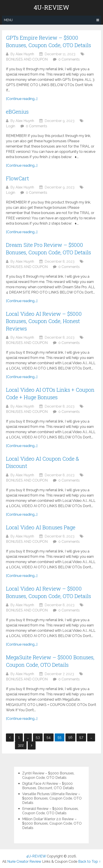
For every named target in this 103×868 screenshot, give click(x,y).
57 (81, 737)
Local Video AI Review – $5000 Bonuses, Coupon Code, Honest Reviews (44, 321)
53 (38, 737)
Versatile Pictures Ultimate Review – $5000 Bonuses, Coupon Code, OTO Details (52, 798)
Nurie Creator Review (24, 862)
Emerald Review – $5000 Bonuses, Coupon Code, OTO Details (50, 811)
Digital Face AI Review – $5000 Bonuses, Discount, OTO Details (48, 786)
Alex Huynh (25, 54)
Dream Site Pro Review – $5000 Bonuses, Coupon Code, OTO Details (48, 249)
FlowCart (17, 178)
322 (21, 745)
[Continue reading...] (22, 99)
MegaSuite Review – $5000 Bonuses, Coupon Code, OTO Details (50, 661)
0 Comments (69, 59)
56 (70, 737)
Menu (8, 20)
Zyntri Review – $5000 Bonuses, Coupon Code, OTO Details (48, 775)
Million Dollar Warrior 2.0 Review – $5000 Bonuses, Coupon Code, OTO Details (52, 823)
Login (11, 126)
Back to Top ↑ (89, 862)
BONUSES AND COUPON (27, 59)
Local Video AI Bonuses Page (41, 527)
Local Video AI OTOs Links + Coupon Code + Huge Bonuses (50, 393)
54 (49, 737)
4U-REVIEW (51, 7)
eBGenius (17, 112)
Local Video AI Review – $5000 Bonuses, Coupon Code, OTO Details (48, 592)
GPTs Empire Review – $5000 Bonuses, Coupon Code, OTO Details (48, 41)
